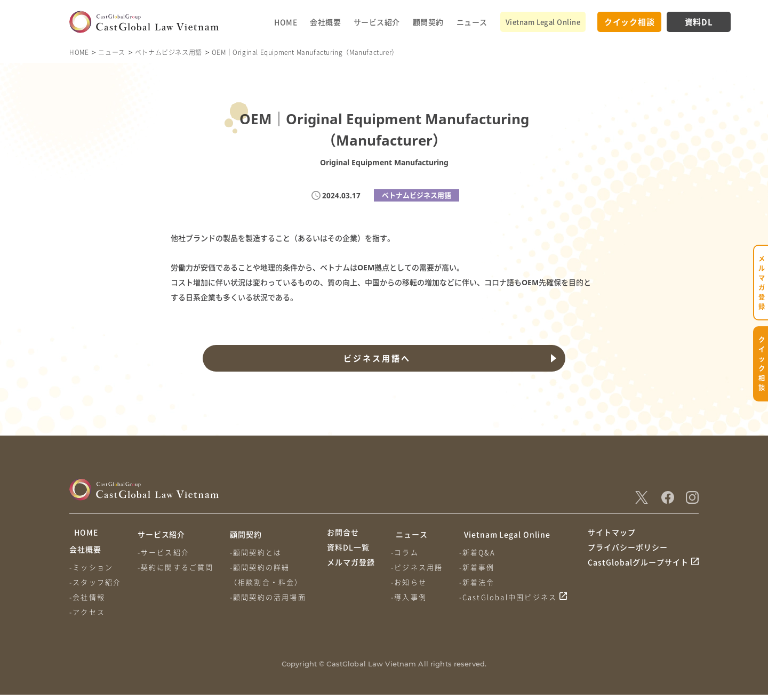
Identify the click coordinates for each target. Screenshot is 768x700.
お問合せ (343, 534)
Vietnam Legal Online (543, 22)
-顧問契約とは (259, 552)
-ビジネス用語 (418, 567)
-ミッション (91, 572)
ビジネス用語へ (375, 358)
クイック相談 (630, 22)
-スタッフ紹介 (95, 587)
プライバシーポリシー (628, 554)
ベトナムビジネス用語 (169, 52)
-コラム (406, 552)
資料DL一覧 (348, 554)
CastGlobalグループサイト (638, 574)
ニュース (472, 22)
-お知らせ (410, 582)
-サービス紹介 (165, 552)
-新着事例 (480, 567)
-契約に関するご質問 (177, 567)
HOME (286, 22)
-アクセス (87, 617)
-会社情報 (87, 602)
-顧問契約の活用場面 (271, 597)
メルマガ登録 (351, 574)
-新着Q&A (481, 552)
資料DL (699, 22)
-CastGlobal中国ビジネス (511, 597)
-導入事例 (410, 597)
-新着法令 (480, 582)
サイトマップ (612, 534)
